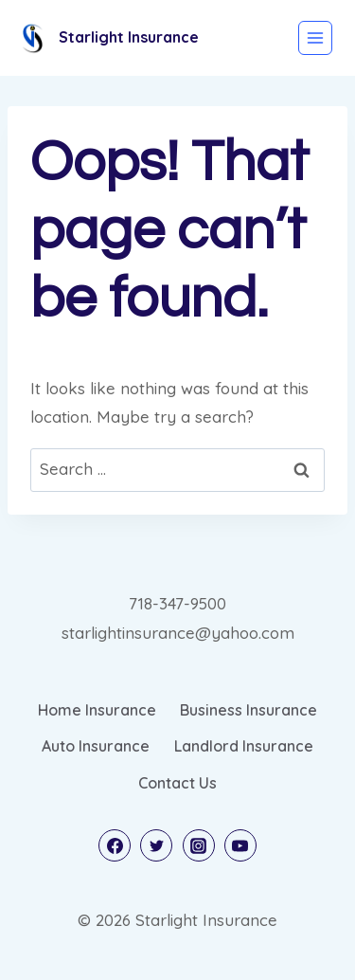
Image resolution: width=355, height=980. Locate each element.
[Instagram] (199, 845)
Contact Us (177, 783)
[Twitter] (156, 845)
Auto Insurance (96, 746)
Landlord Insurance (244, 746)
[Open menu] (315, 38)
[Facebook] (115, 845)
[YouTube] (240, 845)
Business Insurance (248, 710)
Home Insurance (97, 710)
